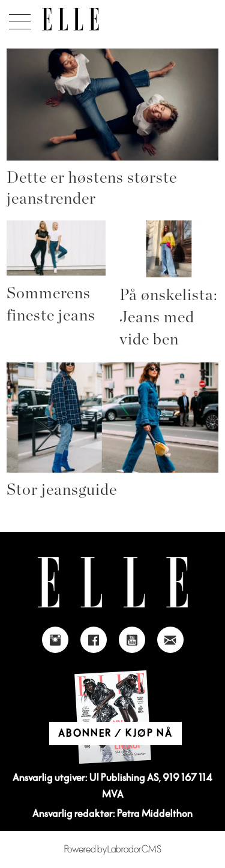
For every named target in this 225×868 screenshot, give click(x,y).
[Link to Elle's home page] (113, 583)
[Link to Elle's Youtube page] (132, 640)
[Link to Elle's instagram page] (55, 640)
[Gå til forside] (70, 19)
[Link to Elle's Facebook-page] (94, 640)
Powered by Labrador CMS (113, 849)
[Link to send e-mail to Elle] (170, 640)
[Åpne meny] (18, 19)
